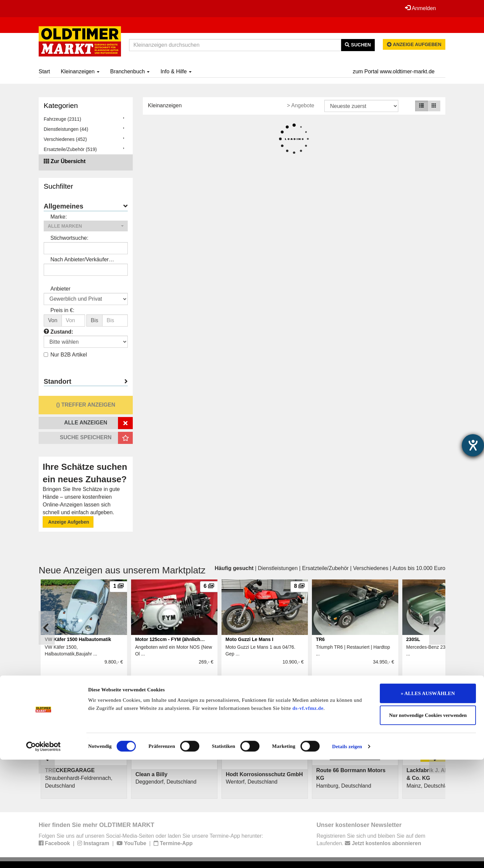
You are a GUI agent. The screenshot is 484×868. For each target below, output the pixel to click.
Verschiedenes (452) (65, 139)
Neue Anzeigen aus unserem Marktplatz (122, 570)
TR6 (320, 639)
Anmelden (420, 8)
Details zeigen (347, 855)
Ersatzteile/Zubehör (326, 568)
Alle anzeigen (429, 696)
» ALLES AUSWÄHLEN (428, 802)
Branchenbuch (130, 71)
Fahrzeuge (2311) (62, 119)
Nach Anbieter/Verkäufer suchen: (79, 260)
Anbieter (61, 289)
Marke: (59, 217)
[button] (86, 226)
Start (44, 71)
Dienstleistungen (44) (66, 129)
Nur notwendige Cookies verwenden (428, 824)
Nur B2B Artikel (65, 355)
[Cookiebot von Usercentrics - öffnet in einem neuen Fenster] (44, 855)
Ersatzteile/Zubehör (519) (70, 149)
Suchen (358, 45)
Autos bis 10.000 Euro (419, 568)
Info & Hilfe (176, 71)
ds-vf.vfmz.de (308, 817)
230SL (413, 639)
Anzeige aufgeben (414, 44)
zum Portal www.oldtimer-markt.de (394, 71)
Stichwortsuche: (69, 238)
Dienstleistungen (278, 568)
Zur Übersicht (68, 161)
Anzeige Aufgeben (68, 522)
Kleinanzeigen (80, 71)
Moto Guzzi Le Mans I (249, 639)
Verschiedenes (371, 568)
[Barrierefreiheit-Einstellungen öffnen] (473, 445)
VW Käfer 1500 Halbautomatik (78, 639)
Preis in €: (62, 310)
